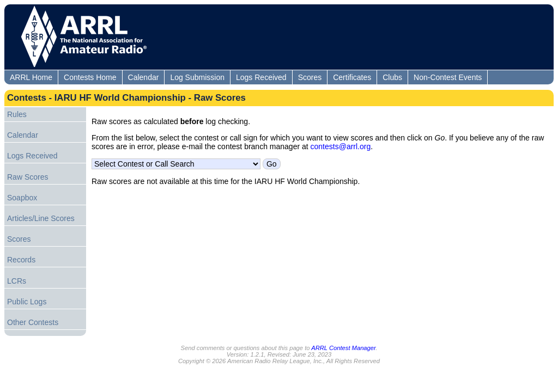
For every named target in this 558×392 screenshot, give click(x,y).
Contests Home (90, 77)
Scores (310, 77)
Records (21, 260)
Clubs (392, 77)
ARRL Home (31, 77)
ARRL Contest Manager (343, 348)
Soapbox (22, 198)
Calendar (144, 77)
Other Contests (33, 322)
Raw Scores (28, 177)
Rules (17, 114)
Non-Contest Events (448, 77)
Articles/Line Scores (41, 218)
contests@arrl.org (341, 146)
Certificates (352, 77)
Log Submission (197, 77)
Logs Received (261, 77)
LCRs (17, 281)
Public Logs (27, 302)
